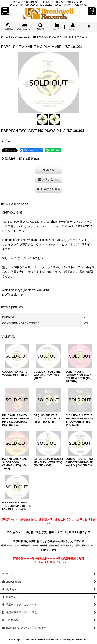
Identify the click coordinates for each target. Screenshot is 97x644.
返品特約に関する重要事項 (21, 159)
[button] (5, 11)
